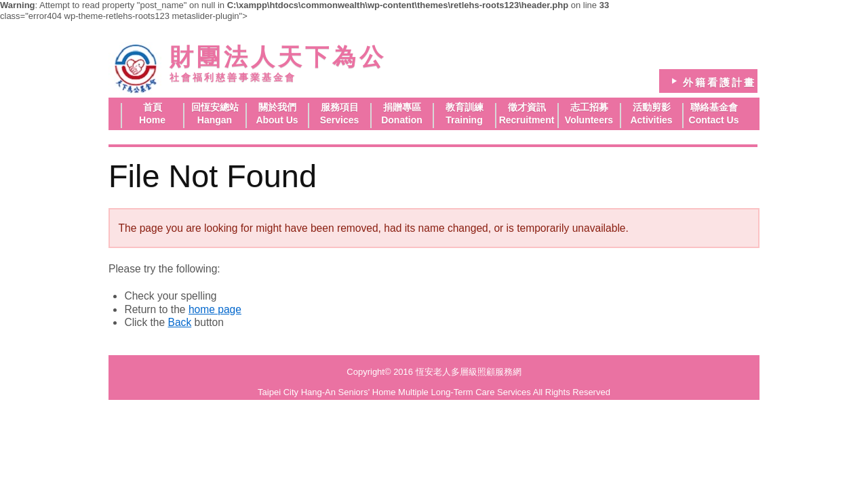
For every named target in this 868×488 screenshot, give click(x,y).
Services (340, 120)
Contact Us (714, 120)
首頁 (153, 107)
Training (464, 120)
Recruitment (527, 120)
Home (152, 120)
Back (180, 322)
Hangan (215, 120)
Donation (402, 120)
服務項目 (340, 107)
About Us (277, 120)
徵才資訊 (527, 107)
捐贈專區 (402, 107)
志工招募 (589, 107)
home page (215, 309)
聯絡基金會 (714, 107)
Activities (651, 120)
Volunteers (589, 120)
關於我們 (277, 107)
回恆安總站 (215, 107)
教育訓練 (465, 107)
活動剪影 (652, 107)
